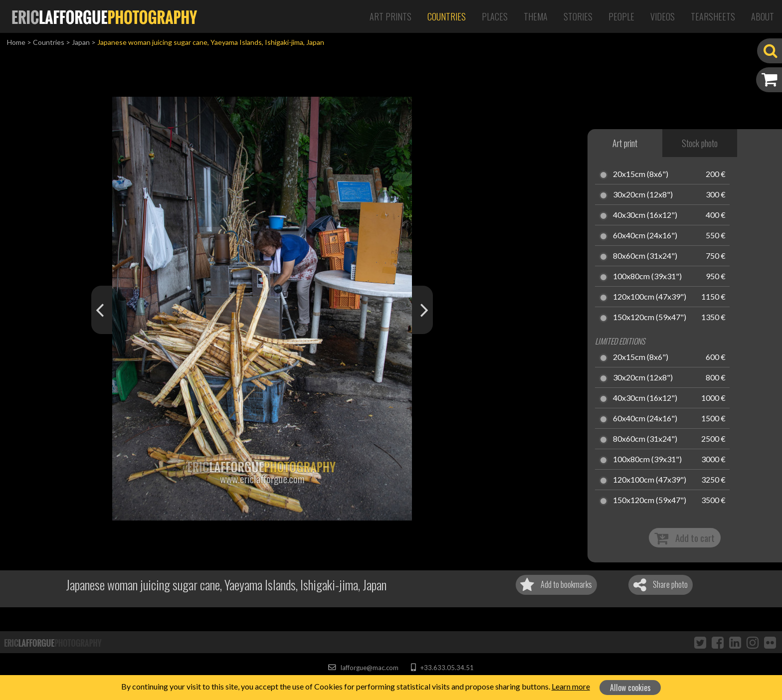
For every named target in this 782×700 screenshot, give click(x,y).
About (763, 16)
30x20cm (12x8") (643, 195)
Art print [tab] (625, 143)
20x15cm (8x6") (641, 175)
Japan (81, 42)
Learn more (571, 686)
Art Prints (391, 16)
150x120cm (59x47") (650, 318)
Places (495, 16)
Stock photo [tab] (700, 143)
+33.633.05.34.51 (442, 668)
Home (16, 42)
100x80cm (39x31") (647, 277)
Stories (578, 16)
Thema (536, 16)
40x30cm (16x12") (645, 215)
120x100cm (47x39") (650, 297)
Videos (663, 16)
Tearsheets (713, 16)
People (621, 16)
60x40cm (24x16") (645, 236)
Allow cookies (630, 688)
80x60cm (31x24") (645, 256)
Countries (447, 16)
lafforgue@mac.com (363, 668)
